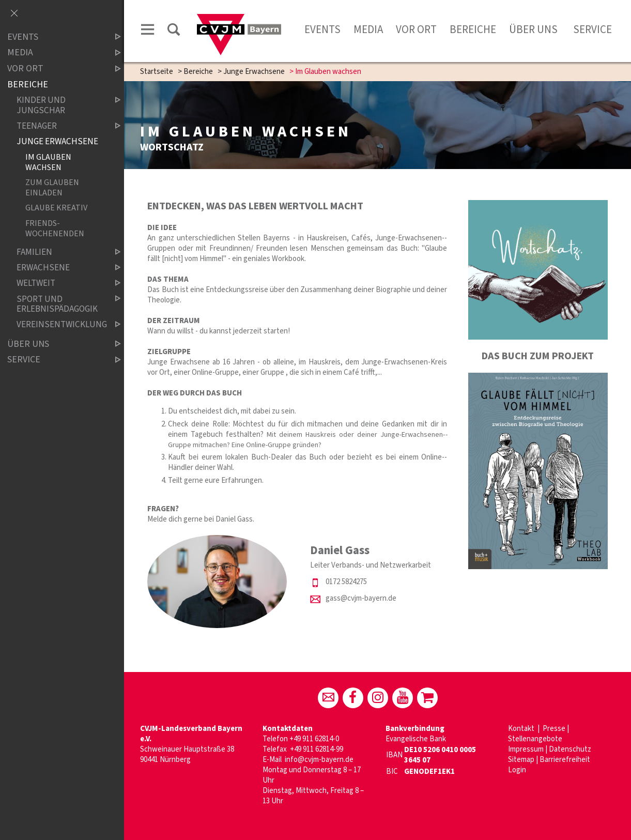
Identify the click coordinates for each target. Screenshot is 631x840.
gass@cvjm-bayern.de (361, 598)
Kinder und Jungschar (60, 105)
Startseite (157, 72)
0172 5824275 (346, 582)
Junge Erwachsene (254, 72)
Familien (60, 253)
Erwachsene (60, 268)
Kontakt (522, 729)
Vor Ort (416, 29)
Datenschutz (570, 749)
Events (322, 29)
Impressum (526, 749)
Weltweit (60, 284)
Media (368, 29)
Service (591, 29)
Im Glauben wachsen (48, 162)
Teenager (60, 126)
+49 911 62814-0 (314, 739)
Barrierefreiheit (565, 760)
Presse (554, 729)
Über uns (533, 29)
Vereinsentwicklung (60, 325)
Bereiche (473, 29)
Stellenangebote (535, 739)
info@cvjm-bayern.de (319, 760)
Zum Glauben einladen (52, 187)
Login (517, 770)
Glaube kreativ (56, 208)
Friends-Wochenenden (55, 228)
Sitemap (521, 760)
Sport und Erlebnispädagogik (60, 304)
